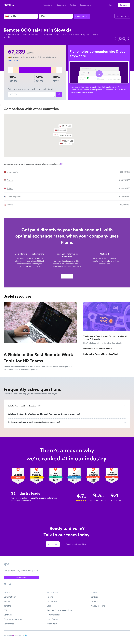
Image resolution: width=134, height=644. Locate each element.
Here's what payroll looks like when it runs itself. (102, 343)
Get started (124, 5)
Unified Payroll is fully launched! (98, 349)
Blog (49, 606)
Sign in (111, 5)
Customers (61, 5)
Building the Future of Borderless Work (101, 354)
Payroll (7, 601)
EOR (5, 610)
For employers (122, 16)
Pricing (73, 5)
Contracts (8, 615)
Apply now (67, 277)
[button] (67, 137)
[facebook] (120, 39)
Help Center (52, 619)
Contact (94, 597)
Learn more (13, 60)
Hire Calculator (54, 615)
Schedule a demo (22, 578)
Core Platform (10, 597)
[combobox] (6, 16)
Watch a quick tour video (76, 544)
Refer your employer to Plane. (81, 92)
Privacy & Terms (98, 606)
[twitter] (124, 39)
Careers (94, 601)
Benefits (7, 606)
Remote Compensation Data (60, 610)
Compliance (9, 624)
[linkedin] (129, 39)
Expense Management (14, 619)
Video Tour (52, 624)
